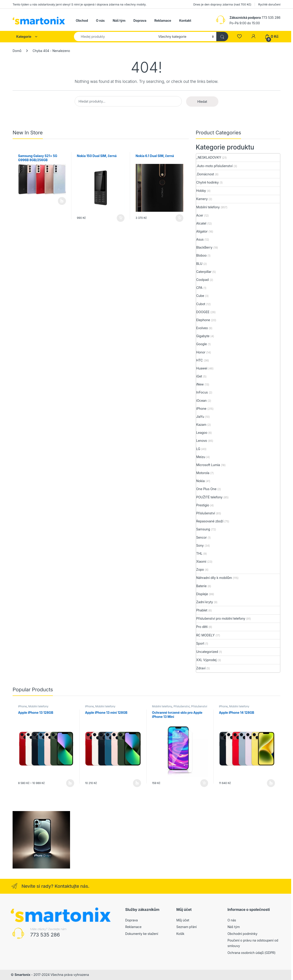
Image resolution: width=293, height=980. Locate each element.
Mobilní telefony (208, 207)
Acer (200, 215)
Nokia (200, 481)
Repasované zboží (210, 521)
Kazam (201, 425)
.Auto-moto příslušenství (214, 166)
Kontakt (185, 20)
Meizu (201, 457)
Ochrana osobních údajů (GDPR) (252, 953)
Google (202, 344)
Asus (200, 239)
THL (199, 553)
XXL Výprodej (206, 660)
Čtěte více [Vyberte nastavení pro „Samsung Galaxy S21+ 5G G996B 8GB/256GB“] (62, 201)
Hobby (201, 191)
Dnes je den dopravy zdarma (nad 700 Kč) (222, 4)
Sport (200, 643)
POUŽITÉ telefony (209, 497)
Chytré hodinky (208, 182)
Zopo (200, 569)
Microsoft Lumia (208, 465)
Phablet (202, 610)
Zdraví (201, 668)
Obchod (82, 20)
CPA (199, 288)
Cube (200, 296)
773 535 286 (45, 935)
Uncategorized (207, 652)
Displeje (202, 594)
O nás (100, 20)
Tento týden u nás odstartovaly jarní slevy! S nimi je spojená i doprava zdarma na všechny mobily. (80, 4)
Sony (200, 545)
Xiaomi (201, 561)
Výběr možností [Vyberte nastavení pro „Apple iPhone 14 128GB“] (271, 783)
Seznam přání (186, 927)
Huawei (202, 368)
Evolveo (202, 328)
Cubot (201, 304)
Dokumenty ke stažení (142, 934)
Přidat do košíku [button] (121, 218)
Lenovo (202, 441)
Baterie (201, 586)
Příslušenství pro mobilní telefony (221, 618)
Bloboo (201, 255)
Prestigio (203, 505)
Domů (17, 51)
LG (198, 449)
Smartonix (22, 975)
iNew (200, 384)
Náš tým (119, 20)
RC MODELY (205, 635)
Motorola (203, 473)
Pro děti (202, 627)
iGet (199, 376)
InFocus (202, 392)
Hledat (202, 102)
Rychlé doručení (269, 4)
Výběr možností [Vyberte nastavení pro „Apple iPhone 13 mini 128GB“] (137, 783)
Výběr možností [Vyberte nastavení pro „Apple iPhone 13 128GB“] (70, 783)
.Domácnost (205, 174)
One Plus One (206, 489)
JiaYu (200, 417)
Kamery (202, 199)
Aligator (202, 231)
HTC (199, 360)
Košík (180, 934)
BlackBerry (204, 247)
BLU (199, 264)
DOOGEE (203, 312)
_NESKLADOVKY (209, 157)
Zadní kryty (205, 602)
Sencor (201, 537)
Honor (201, 352)
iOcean (201, 400)
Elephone (203, 320)
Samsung (203, 529)
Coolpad (202, 280)
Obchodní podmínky (243, 934)
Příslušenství (206, 513)
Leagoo (202, 433)
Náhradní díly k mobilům (214, 578)
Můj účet (183, 920)
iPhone (201, 409)
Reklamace (163, 20)
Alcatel (201, 223)
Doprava (140, 20)
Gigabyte (203, 336)
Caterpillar (204, 272)
